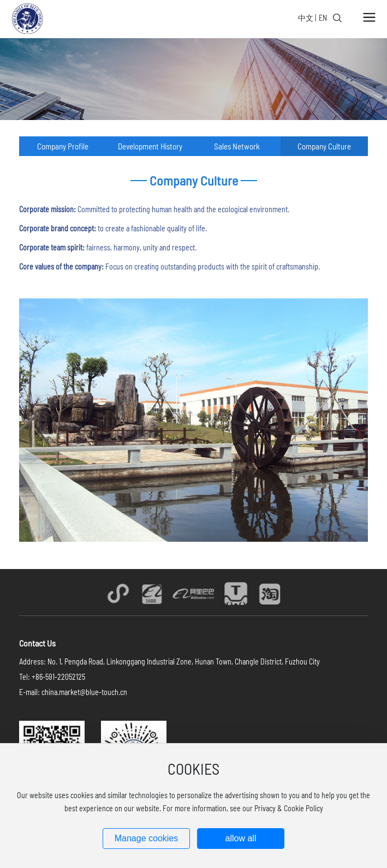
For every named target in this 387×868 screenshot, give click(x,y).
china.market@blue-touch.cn (84, 692)
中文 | (307, 18)
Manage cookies (147, 838)
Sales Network (237, 146)
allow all (241, 838)
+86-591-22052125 (58, 677)
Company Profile (63, 146)
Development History (150, 146)
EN (323, 18)
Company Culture (324, 146)
